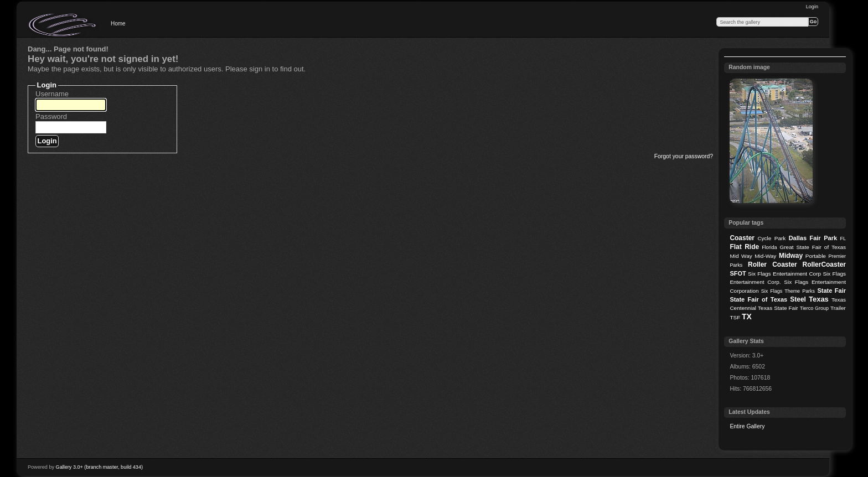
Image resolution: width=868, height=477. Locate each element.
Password (51, 116)
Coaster (742, 238)
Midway (791, 256)
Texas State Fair (778, 308)
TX (747, 317)
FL (843, 239)
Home (118, 24)
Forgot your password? (684, 156)
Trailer (838, 308)
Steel (798, 299)
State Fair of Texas (758, 299)
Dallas (798, 238)
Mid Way (741, 256)
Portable (816, 256)
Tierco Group (814, 308)
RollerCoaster (824, 265)
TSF (735, 317)
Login (812, 7)
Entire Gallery (747, 426)
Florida (769, 247)
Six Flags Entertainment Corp (784, 274)
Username (52, 94)
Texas (819, 299)
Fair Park (823, 238)
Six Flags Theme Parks (788, 291)
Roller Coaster (773, 265)
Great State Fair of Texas (813, 247)
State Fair (831, 291)
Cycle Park (771, 238)
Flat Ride (744, 247)
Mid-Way (765, 256)
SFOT (738, 273)
